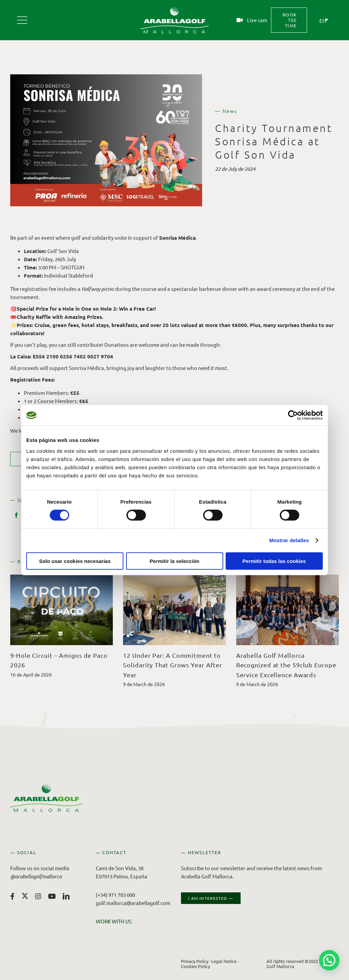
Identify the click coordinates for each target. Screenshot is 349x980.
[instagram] (38, 896)
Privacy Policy (195, 961)
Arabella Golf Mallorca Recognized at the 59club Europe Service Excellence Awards (286, 665)
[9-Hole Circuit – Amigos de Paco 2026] (62, 578)
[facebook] (12, 896)
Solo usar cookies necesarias (75, 561)
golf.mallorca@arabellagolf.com (133, 903)
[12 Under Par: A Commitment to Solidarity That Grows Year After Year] (174, 578)
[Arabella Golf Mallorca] (22, 18)
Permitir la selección (174, 561)
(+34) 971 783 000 (115, 895)
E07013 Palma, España (122, 876)
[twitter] (25, 896)
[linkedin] (66, 896)
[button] (329, 960)
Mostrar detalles (289, 540)
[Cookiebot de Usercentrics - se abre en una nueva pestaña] (293, 415)
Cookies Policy (195, 966)
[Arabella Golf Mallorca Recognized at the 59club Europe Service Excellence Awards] (287, 578)
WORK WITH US (114, 921)
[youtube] (52, 896)
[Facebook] (16, 515)
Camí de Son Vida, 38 (120, 868)
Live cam (257, 20)
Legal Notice (224, 961)
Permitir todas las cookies (274, 561)
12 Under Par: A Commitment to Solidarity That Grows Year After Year (173, 665)
